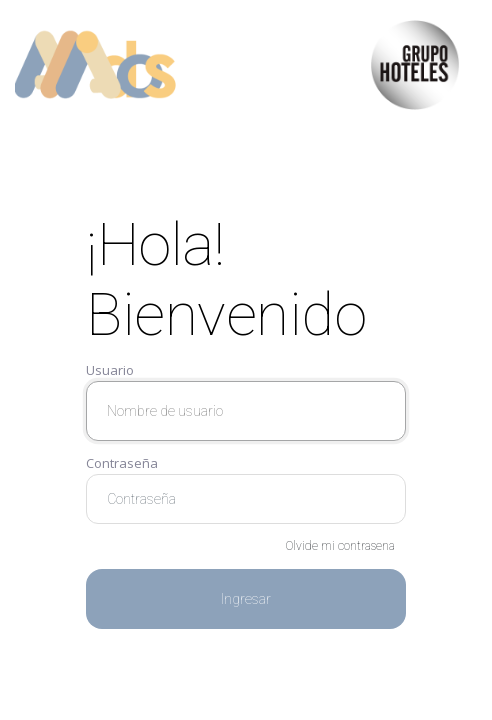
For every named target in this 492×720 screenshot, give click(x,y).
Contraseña (122, 463)
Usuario (110, 370)
